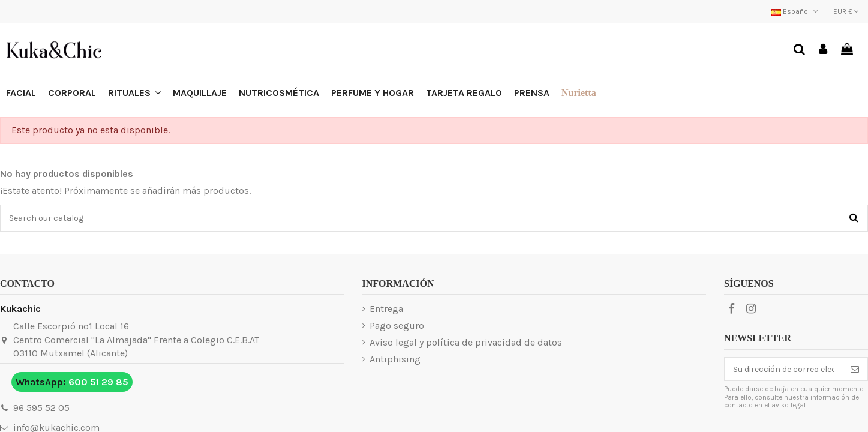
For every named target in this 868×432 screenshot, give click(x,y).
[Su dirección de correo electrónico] (783, 369)
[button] (134, 93)
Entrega (386, 309)
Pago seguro (397, 325)
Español (796, 11)
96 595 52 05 (41, 408)
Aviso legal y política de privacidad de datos (466, 342)
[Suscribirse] (855, 369)
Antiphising (395, 359)
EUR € (846, 11)
